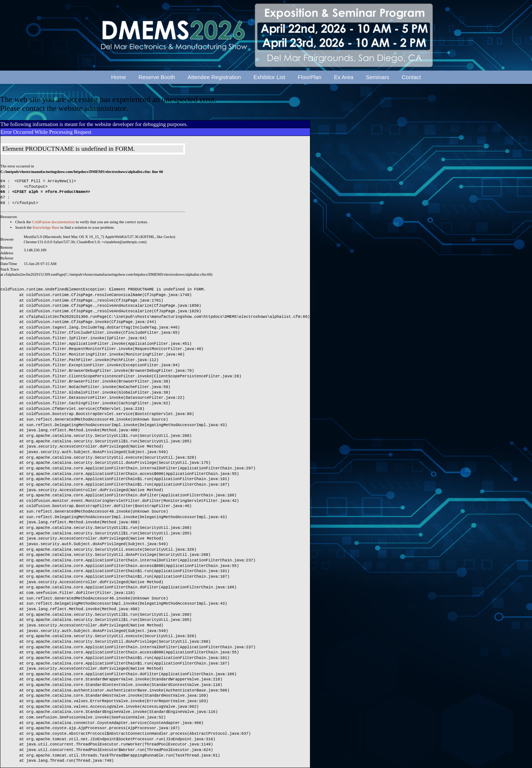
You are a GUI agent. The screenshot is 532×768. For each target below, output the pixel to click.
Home (119, 77)
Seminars (377, 77)
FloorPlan (310, 77)
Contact (412, 77)
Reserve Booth (157, 77)
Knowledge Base (46, 227)
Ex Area (344, 77)
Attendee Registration (214, 77)
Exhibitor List (269, 77)
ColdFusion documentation (54, 222)
